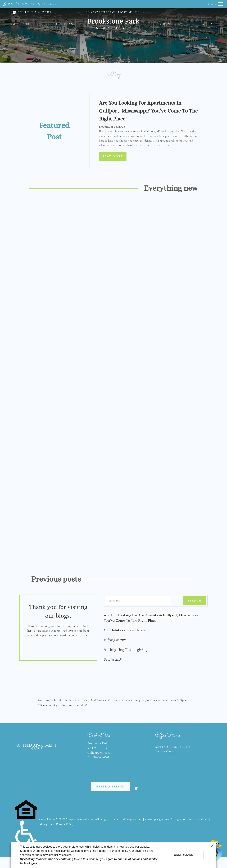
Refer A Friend (110, 786)
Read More (113, 156)
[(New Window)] (15, 12)
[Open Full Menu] (216, 4)
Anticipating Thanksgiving (126, 649)
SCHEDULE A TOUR (35, 12)
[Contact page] (10, 4)
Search (195, 600)
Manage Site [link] (47, 823)
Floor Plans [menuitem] (63, 24)
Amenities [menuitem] (20, 24)
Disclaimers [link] (202, 819)
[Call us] (47, 4)
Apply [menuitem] (208, 24)
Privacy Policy (65, 823)
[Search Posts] (138, 600)
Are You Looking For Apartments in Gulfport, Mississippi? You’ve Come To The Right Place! (151, 617)
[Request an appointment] (17, 4)
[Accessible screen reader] (4, 4)
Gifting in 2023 (116, 640)
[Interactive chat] (28, 4)
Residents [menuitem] (165, 24)
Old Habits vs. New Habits (125, 630)
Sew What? (113, 659)
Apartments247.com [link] (81, 819)
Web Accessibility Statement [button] (114, 851)
